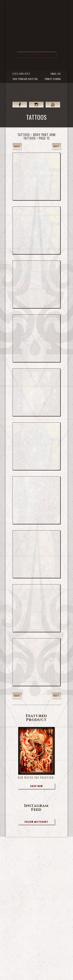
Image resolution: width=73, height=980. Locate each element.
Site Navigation (36, 55)
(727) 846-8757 (21, 74)
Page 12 (44, 138)
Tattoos (24, 135)
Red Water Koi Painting (36, 778)
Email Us (56, 74)
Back (17, 146)
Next (56, 146)
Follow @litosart (36, 822)
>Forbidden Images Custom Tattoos (37, 42)
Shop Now (36, 786)
